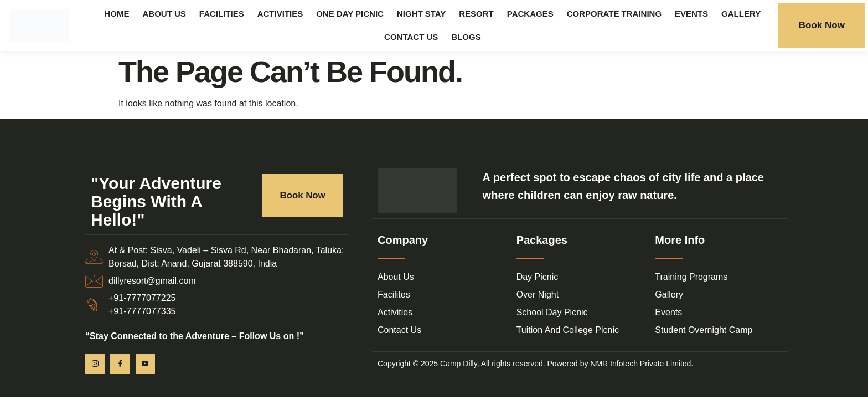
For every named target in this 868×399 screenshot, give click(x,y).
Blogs (466, 37)
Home (117, 14)
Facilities (222, 14)
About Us (164, 14)
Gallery (741, 14)
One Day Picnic (350, 14)
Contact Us (411, 37)
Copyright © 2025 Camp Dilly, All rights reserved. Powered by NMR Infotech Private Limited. (535, 364)
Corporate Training (614, 14)
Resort (476, 14)
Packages (530, 14)
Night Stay (421, 14)
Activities (280, 14)
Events (691, 14)
